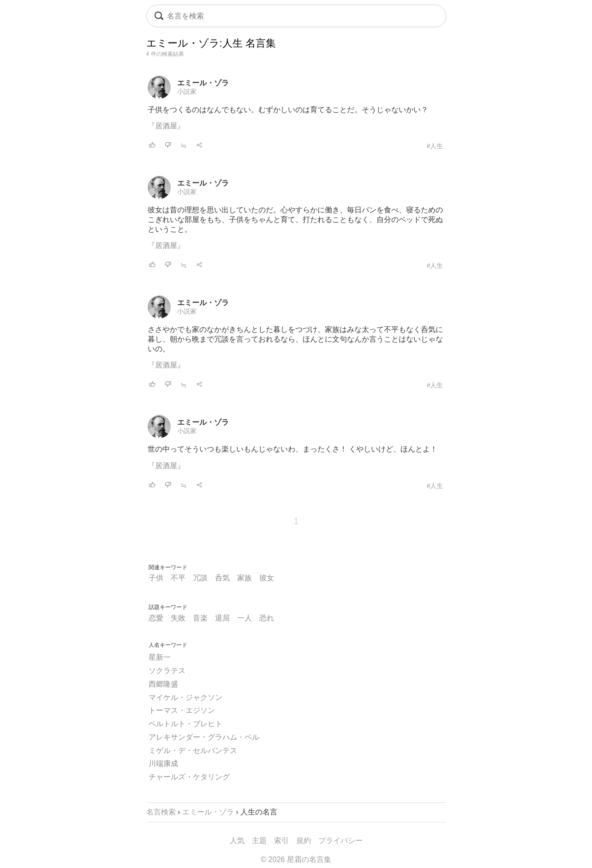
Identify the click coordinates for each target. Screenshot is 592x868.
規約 (304, 841)
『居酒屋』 (166, 126)
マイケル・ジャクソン (185, 697)
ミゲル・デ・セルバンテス (193, 750)
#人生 (435, 146)
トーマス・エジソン (182, 710)
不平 (178, 578)
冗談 (200, 578)
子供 (156, 578)
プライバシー (341, 841)
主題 (259, 841)
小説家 (187, 91)
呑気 (222, 578)
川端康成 (163, 763)
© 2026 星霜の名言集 (296, 859)
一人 (245, 618)
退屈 (222, 618)
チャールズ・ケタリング (189, 777)
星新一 (160, 657)
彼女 (267, 578)
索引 (281, 841)
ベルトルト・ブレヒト (185, 724)
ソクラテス (167, 671)
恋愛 (156, 618)
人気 (237, 841)
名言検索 (161, 812)
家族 (245, 578)
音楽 (200, 618)
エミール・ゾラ (203, 83)
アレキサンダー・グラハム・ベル (204, 737)
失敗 (178, 618)
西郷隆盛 (163, 684)
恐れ (267, 618)
